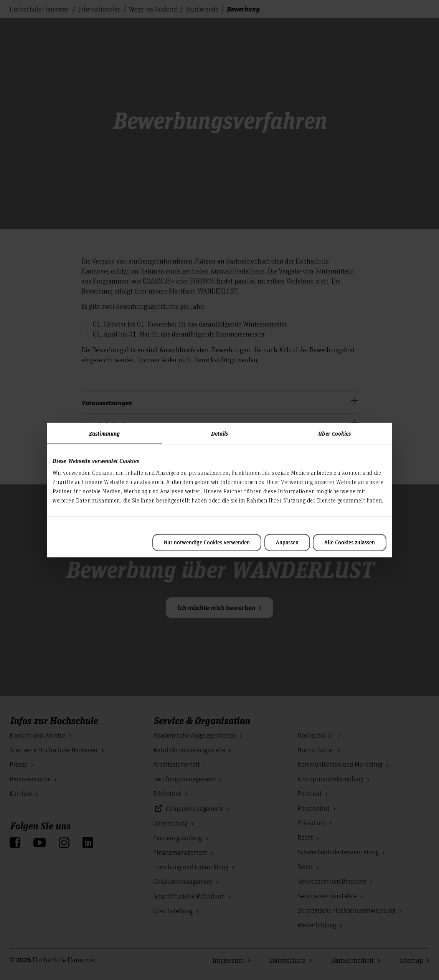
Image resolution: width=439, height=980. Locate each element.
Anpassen (287, 543)
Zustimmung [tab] (104, 433)
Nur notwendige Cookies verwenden (207, 543)
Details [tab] (220, 433)
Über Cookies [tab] (334, 433)
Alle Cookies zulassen (350, 543)
